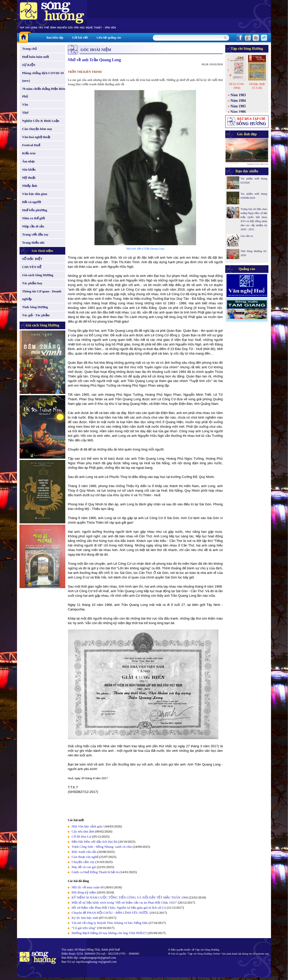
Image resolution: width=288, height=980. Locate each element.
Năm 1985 (238, 106)
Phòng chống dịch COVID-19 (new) (43, 77)
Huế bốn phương (35, 210)
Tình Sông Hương (35, 307)
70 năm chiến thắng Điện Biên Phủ (44, 93)
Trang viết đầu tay (35, 234)
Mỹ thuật (29, 178)
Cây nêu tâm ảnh (83, 831)
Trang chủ (29, 49)
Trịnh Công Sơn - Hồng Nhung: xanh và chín (102, 847)
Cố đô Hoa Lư (82, 836)
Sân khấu (29, 169)
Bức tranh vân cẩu (84, 852)
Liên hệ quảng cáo (109, 38)
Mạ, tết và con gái (84, 867)
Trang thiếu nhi (33, 243)
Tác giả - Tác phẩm (36, 315)
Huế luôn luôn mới (36, 57)
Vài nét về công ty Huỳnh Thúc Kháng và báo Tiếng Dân (110, 923)
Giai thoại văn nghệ (85, 857)
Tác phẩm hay (32, 283)
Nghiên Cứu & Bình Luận (41, 121)
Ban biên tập (55, 38)
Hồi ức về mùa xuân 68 (88, 887)
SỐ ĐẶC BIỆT (32, 259)
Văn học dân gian (35, 194)
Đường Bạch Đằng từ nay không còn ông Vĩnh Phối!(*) (110, 933)
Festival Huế (31, 145)
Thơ (25, 113)
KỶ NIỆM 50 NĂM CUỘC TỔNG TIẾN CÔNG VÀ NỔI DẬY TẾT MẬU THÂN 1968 (130, 897)
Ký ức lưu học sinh (85, 918)
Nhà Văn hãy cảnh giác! (88, 826)
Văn (25, 104)
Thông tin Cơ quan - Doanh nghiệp (42, 295)
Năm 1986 (238, 112)
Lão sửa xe (247, 236)
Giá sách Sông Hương (38, 275)
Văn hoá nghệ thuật (36, 137)
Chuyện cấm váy (83, 862)
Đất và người (32, 202)
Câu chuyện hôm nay (37, 129)
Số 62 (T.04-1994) (237, 86)
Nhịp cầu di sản (33, 226)
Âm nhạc (29, 161)
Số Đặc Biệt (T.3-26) (257, 86)
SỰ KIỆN (29, 65)
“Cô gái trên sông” (84, 928)
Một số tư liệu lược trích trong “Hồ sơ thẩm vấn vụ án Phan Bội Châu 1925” (124, 902)
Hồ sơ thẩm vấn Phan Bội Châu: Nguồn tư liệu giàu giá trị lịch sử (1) (119, 908)
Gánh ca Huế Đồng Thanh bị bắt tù (95, 872)
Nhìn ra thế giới (34, 218)
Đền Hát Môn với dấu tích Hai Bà (95, 842)
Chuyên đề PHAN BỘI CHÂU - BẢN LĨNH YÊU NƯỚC (111, 913)
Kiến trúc (29, 153)
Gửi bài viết (80, 38)
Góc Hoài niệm (42, 251)
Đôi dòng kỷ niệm (84, 892)
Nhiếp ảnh (30, 186)
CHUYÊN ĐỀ (32, 267)
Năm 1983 (238, 95)
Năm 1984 (238, 101)
